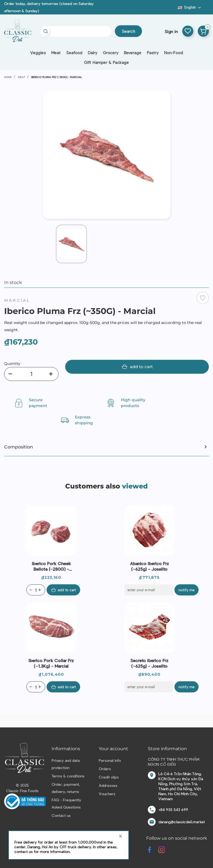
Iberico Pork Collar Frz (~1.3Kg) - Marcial (51, 663)
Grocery (111, 53)
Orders (105, 769)
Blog (174, 9)
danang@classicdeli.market (182, 822)
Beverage (133, 53)
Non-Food (174, 53)
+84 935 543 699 (173, 810)
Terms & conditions (68, 776)
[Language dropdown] (190, 7)
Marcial (17, 300)
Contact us (61, 815)
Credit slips (109, 777)
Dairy (93, 53)
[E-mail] (149, 590)
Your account (113, 749)
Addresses (108, 785)
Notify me (187, 590)
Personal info (110, 760)
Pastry (153, 53)
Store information (167, 749)
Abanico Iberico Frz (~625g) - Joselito (149, 566)
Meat (56, 53)
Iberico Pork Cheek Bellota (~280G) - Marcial (51, 566)
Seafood (74, 53)
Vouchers (107, 794)
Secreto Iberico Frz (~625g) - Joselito (149, 663)
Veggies (38, 53)
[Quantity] (31, 374)
